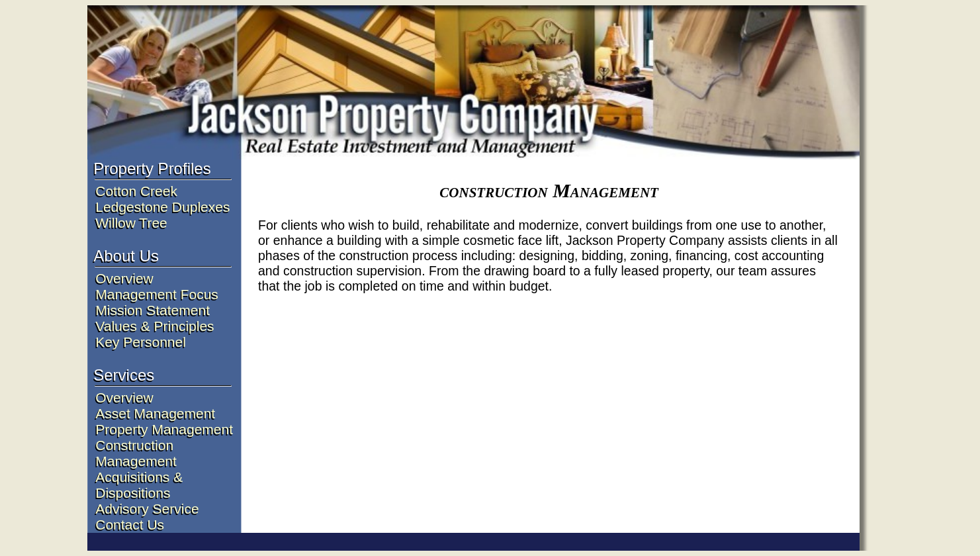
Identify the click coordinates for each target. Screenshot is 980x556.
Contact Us (130, 525)
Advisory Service (147, 509)
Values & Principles (155, 326)
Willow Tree (131, 223)
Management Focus (157, 294)
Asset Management (155, 413)
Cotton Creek (136, 191)
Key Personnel (141, 342)
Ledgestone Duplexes (162, 207)
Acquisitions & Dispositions (139, 485)
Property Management (164, 429)
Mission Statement (153, 310)
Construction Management (136, 453)
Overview (124, 278)
